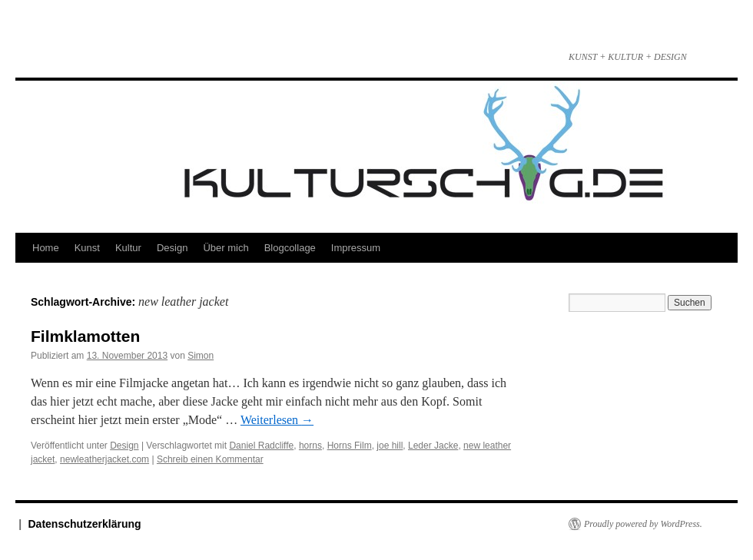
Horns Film (350, 446)
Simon (201, 356)
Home (46, 248)
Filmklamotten (85, 336)
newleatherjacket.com (104, 459)
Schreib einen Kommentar (210, 459)
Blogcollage (290, 248)
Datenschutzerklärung (85, 524)
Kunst (87, 248)
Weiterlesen (277, 420)
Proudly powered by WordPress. (643, 524)
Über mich (226, 248)
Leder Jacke (433, 446)
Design (172, 248)
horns (310, 446)
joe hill (390, 446)
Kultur (128, 248)
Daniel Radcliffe (261, 446)
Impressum (356, 248)
